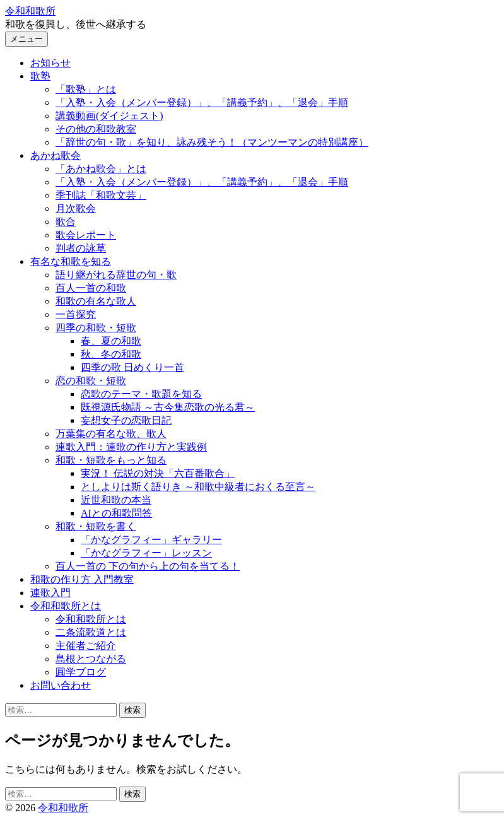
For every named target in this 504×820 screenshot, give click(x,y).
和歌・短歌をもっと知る (111, 460)
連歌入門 (50, 593)
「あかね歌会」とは (101, 169)
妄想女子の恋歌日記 (126, 420)
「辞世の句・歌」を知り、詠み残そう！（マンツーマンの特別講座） (212, 142)
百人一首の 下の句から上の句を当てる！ (148, 566)
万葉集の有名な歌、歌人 (111, 434)
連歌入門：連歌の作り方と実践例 (131, 447)
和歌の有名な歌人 (96, 301)
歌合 (66, 222)
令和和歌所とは (66, 606)
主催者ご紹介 (86, 646)
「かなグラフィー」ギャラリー (151, 540)
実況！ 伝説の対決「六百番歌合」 (158, 473)
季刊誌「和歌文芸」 (101, 195)
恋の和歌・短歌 (91, 381)
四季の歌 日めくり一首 (132, 367)
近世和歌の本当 (116, 500)
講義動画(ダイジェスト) (109, 116)
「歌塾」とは (86, 89)
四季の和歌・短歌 (96, 328)
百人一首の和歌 (91, 288)
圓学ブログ (81, 672)
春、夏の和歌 (111, 341)
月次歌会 (76, 208)
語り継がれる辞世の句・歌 (116, 275)
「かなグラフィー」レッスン (146, 553)
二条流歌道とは (91, 632)
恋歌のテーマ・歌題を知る (141, 394)
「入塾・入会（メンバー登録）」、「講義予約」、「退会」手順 (202, 102)
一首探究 (76, 314)
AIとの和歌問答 (116, 513)
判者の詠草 (81, 248)
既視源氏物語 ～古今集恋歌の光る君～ (168, 407)
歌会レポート (86, 235)
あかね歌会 (56, 155)
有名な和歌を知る (71, 261)
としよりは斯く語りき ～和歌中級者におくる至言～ (198, 487)
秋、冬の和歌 (111, 354)
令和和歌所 (30, 11)
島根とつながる (91, 659)
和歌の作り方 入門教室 (82, 579)
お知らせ (50, 63)
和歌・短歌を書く (96, 526)
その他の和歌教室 (96, 129)
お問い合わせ (61, 685)
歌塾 (40, 76)
